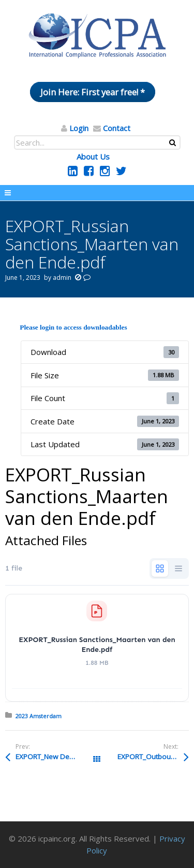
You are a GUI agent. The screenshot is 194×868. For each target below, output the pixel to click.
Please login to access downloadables (73, 327)
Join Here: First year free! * (93, 92)
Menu (97, 193)
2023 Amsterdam (39, 716)
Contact (117, 128)
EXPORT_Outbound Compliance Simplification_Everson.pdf (153, 757)
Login (79, 128)
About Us (93, 156)
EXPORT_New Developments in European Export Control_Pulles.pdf (56, 757)
